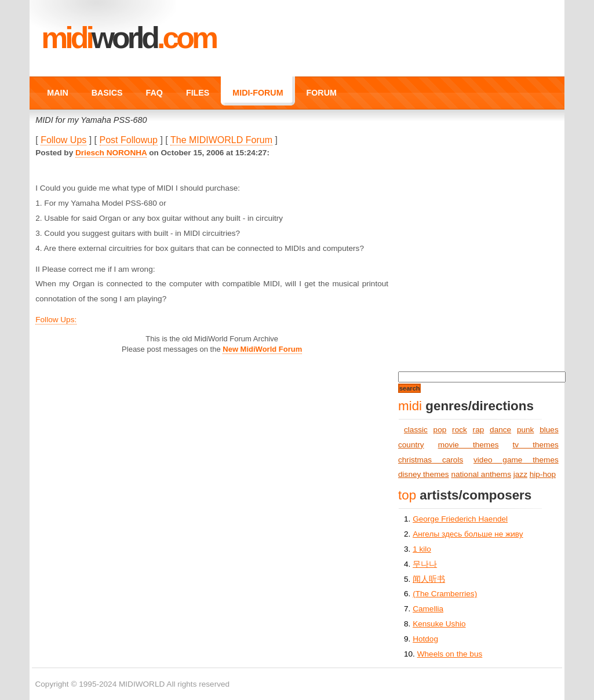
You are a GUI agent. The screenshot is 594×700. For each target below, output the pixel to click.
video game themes (516, 460)
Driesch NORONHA (111, 153)
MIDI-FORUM (258, 93)
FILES (198, 93)
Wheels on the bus (450, 654)
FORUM (322, 93)
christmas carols (431, 460)
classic (416, 430)
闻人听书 (429, 579)
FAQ (154, 93)
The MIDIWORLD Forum (221, 140)
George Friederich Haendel (460, 519)
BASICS (107, 93)
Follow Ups (63, 140)
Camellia (428, 609)
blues (549, 430)
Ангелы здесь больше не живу (468, 534)
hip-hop (543, 474)
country (411, 445)
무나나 (425, 564)
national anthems (481, 474)
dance (500, 430)
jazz (520, 474)
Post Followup (129, 140)
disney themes (424, 474)
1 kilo (422, 549)
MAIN (57, 93)
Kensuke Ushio (439, 624)
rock (460, 430)
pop (440, 430)
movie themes (469, 445)
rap (479, 430)
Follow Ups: (56, 320)
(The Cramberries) (445, 594)
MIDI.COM (128, 38)
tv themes (536, 445)
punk (525, 430)
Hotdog (425, 639)
